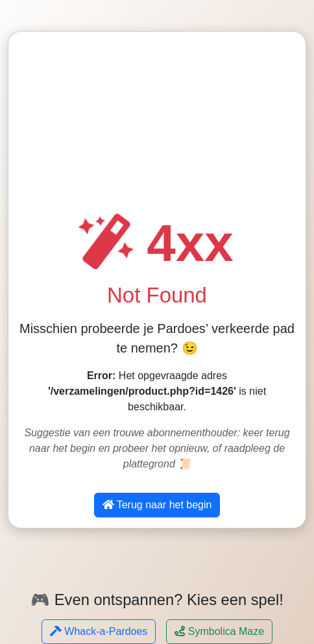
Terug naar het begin (157, 505)
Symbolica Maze (219, 631)
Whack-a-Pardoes (99, 631)
